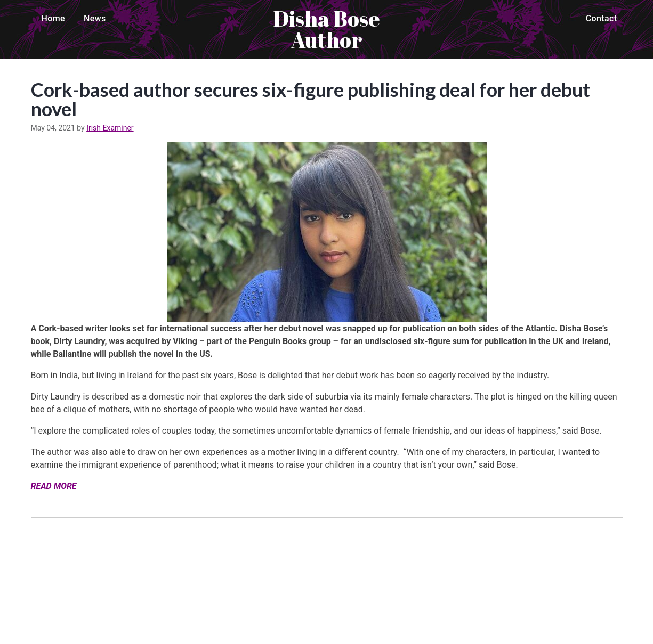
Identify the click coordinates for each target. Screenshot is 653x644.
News (95, 18)
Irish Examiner (110, 128)
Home (54, 18)
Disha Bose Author (327, 29)
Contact (602, 18)
